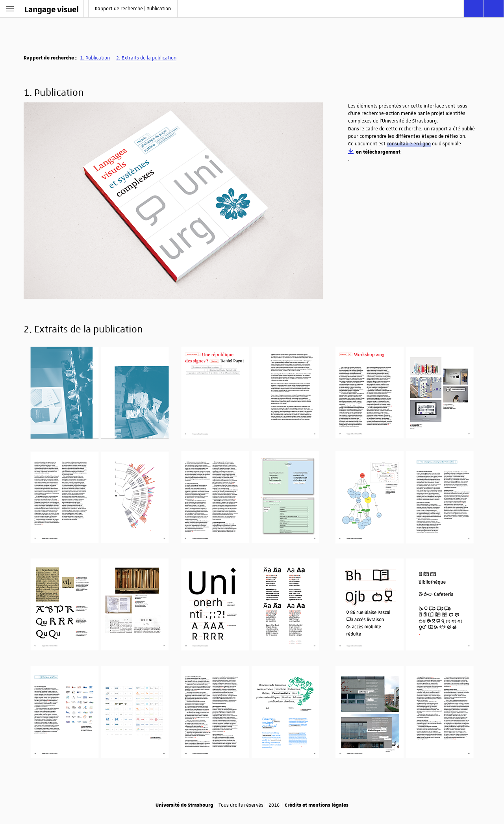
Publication (98, 58)
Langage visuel (52, 9)
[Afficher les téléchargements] (494, 9)
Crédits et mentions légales (317, 805)
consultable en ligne (409, 144)
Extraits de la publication (149, 58)
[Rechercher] (474, 9)
